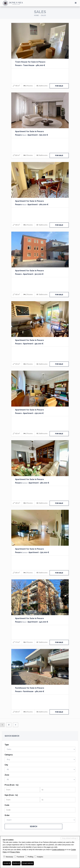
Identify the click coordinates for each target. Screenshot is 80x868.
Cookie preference (58, 850)
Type (7, 745)
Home (36, 15)
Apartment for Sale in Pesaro (29, 131)
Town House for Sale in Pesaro (30, 62)
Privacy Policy (15, 852)
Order (7, 815)
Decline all (16, 863)
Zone (7, 775)
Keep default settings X (70, 838)
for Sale (59, 86)
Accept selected (28, 863)
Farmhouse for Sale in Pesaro (30, 688)
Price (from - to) (12, 785)
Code (7, 805)
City (6, 765)
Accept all (7, 863)
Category (9, 755)
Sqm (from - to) (11, 795)
